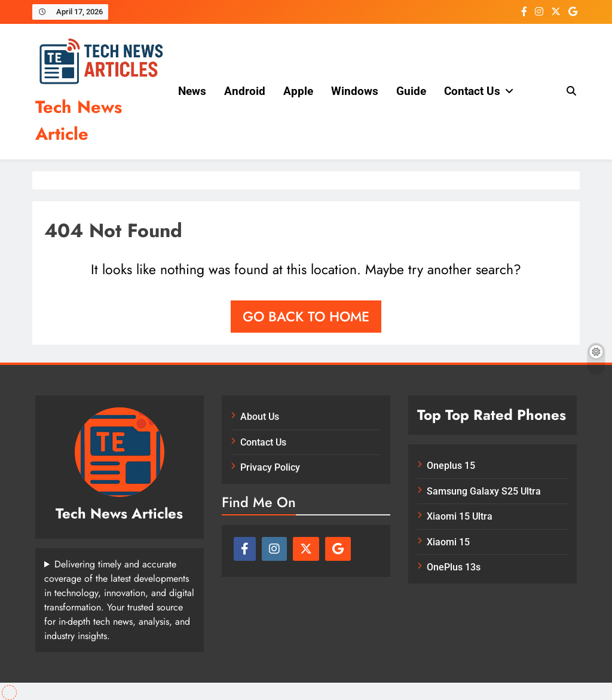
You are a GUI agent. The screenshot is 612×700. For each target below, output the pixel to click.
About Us (260, 417)
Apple (298, 91)
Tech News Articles (119, 513)
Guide (411, 91)
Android (245, 91)
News (192, 91)
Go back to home (306, 317)
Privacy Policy (270, 467)
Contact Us (472, 91)
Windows (355, 91)
